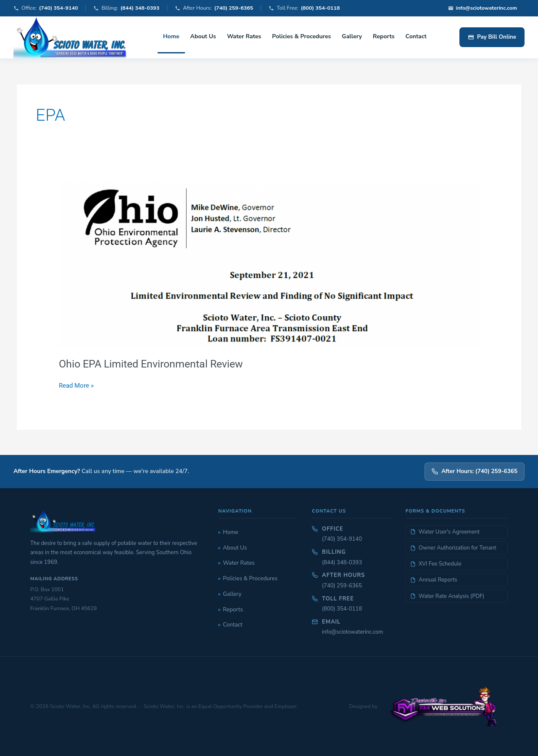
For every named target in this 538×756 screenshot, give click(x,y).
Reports (384, 36)
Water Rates (244, 36)
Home (171, 36)
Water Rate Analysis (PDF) (447, 596)
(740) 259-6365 (342, 586)
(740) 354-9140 (342, 539)
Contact (416, 36)
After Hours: (214, 8)
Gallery (352, 36)
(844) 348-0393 (342, 563)
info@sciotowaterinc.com (352, 632)
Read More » (76, 385)
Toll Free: (304, 8)
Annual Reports (434, 580)
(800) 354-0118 (342, 609)
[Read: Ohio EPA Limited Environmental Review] (269, 264)
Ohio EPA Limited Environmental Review (155, 364)
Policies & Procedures (301, 36)
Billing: (126, 8)
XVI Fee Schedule (436, 564)
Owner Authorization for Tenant (453, 548)
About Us (203, 36)
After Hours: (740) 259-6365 (475, 471)
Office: (46, 8)
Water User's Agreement (445, 532)
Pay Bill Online (492, 37)
